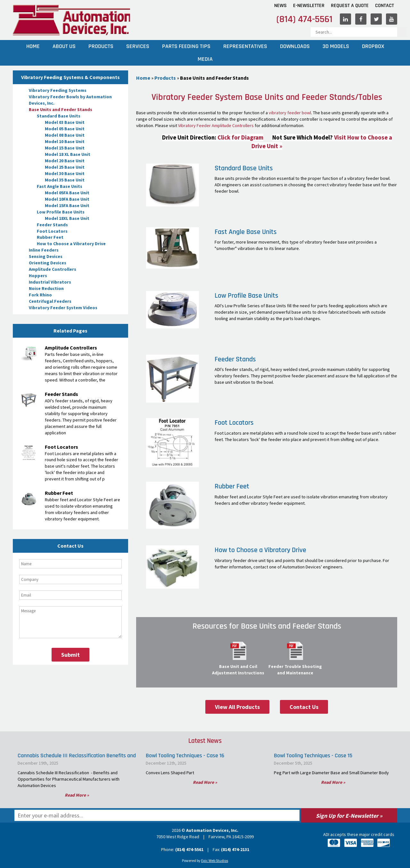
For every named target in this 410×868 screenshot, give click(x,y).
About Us (64, 46)
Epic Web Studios (215, 860)
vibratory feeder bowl (290, 113)
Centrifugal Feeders (50, 301)
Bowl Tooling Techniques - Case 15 (313, 755)
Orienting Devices (48, 263)
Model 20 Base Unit (65, 161)
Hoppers (38, 276)
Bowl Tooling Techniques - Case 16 (185, 755)
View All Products (237, 707)
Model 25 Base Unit (65, 167)
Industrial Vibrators (50, 282)
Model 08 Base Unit (65, 135)
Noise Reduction (46, 288)
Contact (385, 6)
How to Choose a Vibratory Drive (71, 244)
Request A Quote (350, 6)
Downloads (295, 46)
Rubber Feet (50, 237)
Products (101, 46)
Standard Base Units (59, 116)
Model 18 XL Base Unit (68, 154)
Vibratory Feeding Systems (58, 90)
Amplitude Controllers (53, 269)
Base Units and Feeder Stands (61, 109)
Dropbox (373, 46)
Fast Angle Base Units (60, 186)
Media (205, 59)
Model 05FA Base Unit (67, 193)
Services (138, 46)
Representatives (245, 46)
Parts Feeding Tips (186, 46)
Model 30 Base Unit (65, 173)
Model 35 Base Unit (65, 180)
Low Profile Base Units (61, 212)
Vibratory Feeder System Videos (63, 308)
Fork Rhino (40, 295)
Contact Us (304, 707)
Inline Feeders (44, 250)
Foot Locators (52, 231)
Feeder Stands (52, 225)
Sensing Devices (46, 256)
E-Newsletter (309, 6)
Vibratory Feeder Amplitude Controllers (216, 125)
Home (33, 46)
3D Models (336, 46)
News (280, 6)
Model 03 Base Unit (65, 122)
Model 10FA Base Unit (67, 199)
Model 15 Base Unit (65, 148)
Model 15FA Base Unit (67, 205)
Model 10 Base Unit (65, 141)
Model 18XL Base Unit (67, 218)
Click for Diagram (240, 137)
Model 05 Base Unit (65, 129)
